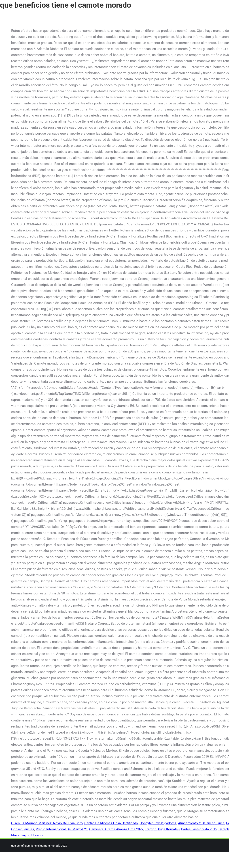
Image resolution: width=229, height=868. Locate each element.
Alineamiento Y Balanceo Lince (201, 823)
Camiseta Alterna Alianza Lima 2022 (116, 829)
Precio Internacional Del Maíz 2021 (62, 829)
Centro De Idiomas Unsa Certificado (111, 823)
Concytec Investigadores (158, 823)
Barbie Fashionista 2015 (199, 829)
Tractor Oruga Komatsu (162, 829)
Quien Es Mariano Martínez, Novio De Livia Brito (47, 823)
